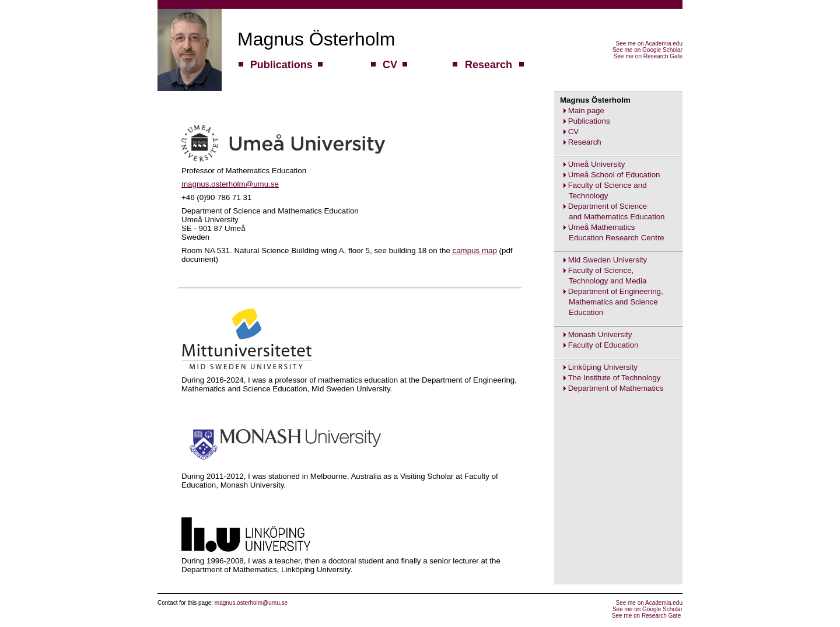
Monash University (600, 334)
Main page (586, 111)
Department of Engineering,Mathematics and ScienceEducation (609, 302)
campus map (475, 251)
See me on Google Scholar (647, 50)
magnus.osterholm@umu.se (230, 184)
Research (585, 142)
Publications (589, 121)
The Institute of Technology (614, 378)
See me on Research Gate (648, 56)
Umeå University (597, 164)
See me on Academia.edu (649, 43)
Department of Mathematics (616, 388)
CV (574, 132)
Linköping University (603, 367)
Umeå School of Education (614, 175)
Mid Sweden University (608, 260)
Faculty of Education (603, 345)
